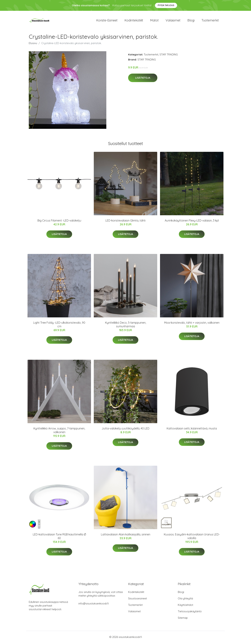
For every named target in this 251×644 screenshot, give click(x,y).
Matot (154, 21)
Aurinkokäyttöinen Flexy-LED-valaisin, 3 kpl (192, 222)
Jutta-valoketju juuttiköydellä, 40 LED (125, 430)
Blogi (191, 21)
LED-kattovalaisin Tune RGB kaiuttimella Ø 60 (59, 537)
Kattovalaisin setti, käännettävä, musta (192, 430)
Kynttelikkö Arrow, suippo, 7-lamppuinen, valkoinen (59, 431)
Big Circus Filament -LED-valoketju (59, 222)
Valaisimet (173, 21)
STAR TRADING (169, 56)
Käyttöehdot (185, 606)
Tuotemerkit (210, 21)
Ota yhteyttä (185, 599)
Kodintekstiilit (134, 21)
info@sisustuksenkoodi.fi (94, 605)
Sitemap (183, 619)
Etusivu (33, 44)
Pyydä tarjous (166, 5)
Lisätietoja (143, 79)
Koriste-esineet (107, 21)
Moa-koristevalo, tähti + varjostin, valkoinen (192, 324)
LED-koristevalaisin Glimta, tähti (125, 222)
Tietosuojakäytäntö (190, 612)
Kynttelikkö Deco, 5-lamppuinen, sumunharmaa (126, 326)
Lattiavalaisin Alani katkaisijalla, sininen (126, 535)
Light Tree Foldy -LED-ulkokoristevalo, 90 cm (59, 326)
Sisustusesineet (138, 599)
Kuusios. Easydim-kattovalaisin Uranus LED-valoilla (192, 537)
